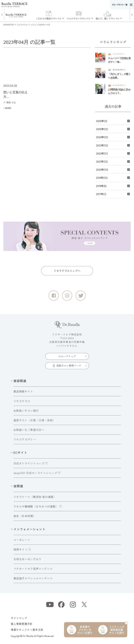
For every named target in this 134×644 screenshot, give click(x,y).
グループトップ (67, 356)
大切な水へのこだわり (27, 559)
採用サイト (20, 549)
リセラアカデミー (25, 439)
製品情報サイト (23, 391)
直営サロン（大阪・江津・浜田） (35, 420)
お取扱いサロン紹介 (26, 411)
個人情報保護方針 (22, 624)
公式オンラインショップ (29, 463)
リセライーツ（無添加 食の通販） (35, 497)
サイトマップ (19, 618)
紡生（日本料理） (25, 516)
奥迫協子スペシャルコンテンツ (33, 578)
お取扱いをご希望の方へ (29, 430)
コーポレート (22, 540)
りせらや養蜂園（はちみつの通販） (36, 506)
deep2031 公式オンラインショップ (35, 473)
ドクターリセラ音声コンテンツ (33, 569)
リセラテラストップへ (67, 271)
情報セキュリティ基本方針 (27, 630)
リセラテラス (22, 401)
